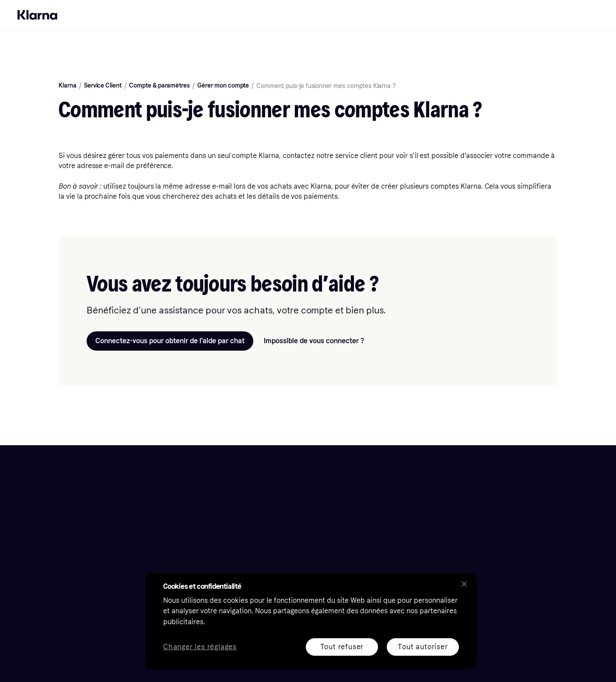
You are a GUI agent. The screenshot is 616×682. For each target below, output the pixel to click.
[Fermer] (464, 584)
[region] (311, 621)
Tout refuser (342, 647)
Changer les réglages (200, 647)
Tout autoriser (423, 647)
